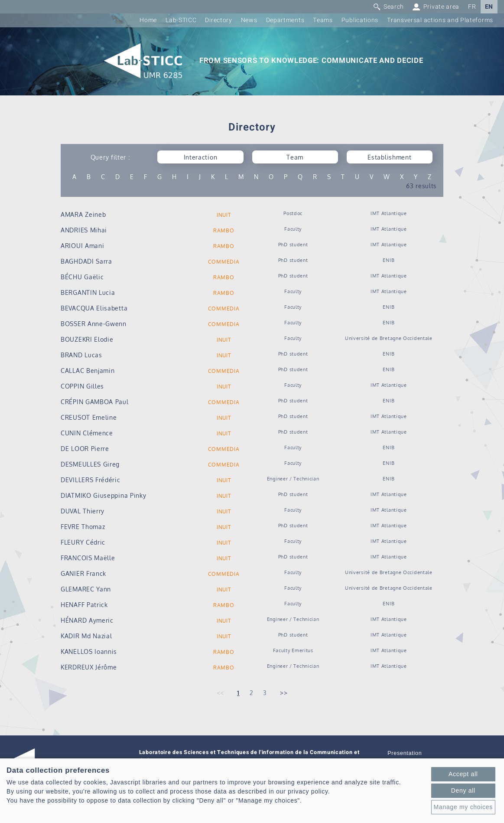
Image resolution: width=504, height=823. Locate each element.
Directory (218, 20)
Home (148, 20)
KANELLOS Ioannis (89, 652)
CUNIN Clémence (87, 433)
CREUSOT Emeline (89, 417)
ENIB (389, 260)
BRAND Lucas (81, 355)
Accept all (463, 774)
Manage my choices (463, 807)
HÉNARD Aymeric (87, 620)
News (249, 20)
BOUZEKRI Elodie (87, 339)
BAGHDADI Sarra (86, 261)
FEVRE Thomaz (83, 527)
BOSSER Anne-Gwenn (94, 324)
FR (472, 7)
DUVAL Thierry (83, 511)
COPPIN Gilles (82, 386)
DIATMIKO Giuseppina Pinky (104, 495)
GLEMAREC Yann (86, 589)
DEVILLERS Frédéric (91, 480)
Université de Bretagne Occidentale (389, 338)
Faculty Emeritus (293, 650)
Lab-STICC (181, 20)
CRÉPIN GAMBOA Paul (95, 402)
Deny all (463, 790)
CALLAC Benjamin (88, 371)
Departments (285, 20)
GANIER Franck (83, 573)
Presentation (405, 753)
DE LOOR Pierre (85, 449)
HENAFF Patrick (84, 605)
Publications (360, 20)
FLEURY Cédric (83, 542)
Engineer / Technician (293, 478)
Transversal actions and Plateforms (440, 20)
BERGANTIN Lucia (88, 292)
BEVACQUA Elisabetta (94, 308)
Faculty (293, 229)
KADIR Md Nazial (86, 636)
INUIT (224, 215)
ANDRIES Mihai (84, 230)
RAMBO (224, 230)
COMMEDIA (224, 262)
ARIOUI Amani (82, 246)
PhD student (293, 244)
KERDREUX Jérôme (89, 667)
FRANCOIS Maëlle (88, 558)
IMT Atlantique (389, 213)
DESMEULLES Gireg (90, 464)
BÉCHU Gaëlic (82, 277)
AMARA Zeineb (83, 214)
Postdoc (293, 213)
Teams (323, 20)
